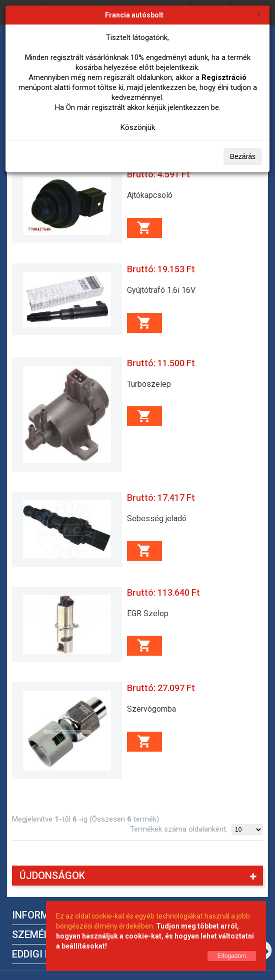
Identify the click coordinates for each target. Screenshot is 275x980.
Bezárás (243, 156)
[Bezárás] (259, 14)
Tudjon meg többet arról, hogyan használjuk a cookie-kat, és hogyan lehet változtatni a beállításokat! (155, 936)
